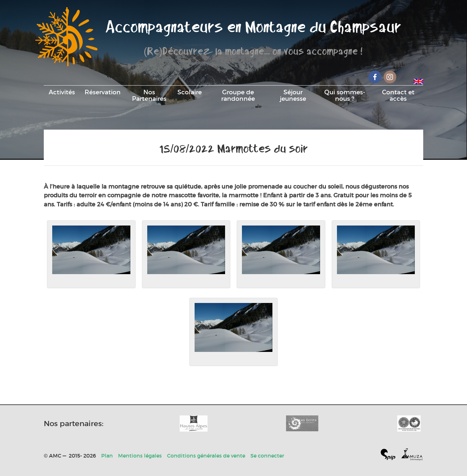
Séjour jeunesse (293, 95)
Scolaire (190, 92)
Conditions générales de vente (206, 456)
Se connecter (267, 456)
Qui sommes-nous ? (345, 95)
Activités (62, 92)
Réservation (103, 92)
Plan (107, 456)
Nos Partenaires (149, 95)
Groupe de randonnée (238, 95)
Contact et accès (398, 95)
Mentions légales (140, 456)
